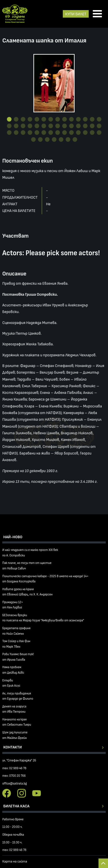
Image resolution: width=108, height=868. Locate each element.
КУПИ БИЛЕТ (76, 14)
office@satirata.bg (15, 784)
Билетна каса (17, 806)
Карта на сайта (15, 862)
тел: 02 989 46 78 (14, 768)
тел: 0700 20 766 (14, 776)
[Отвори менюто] (97, 14)
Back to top (103, 863)
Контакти (13, 747)
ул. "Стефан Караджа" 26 (19, 760)
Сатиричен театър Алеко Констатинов (15, 14)
